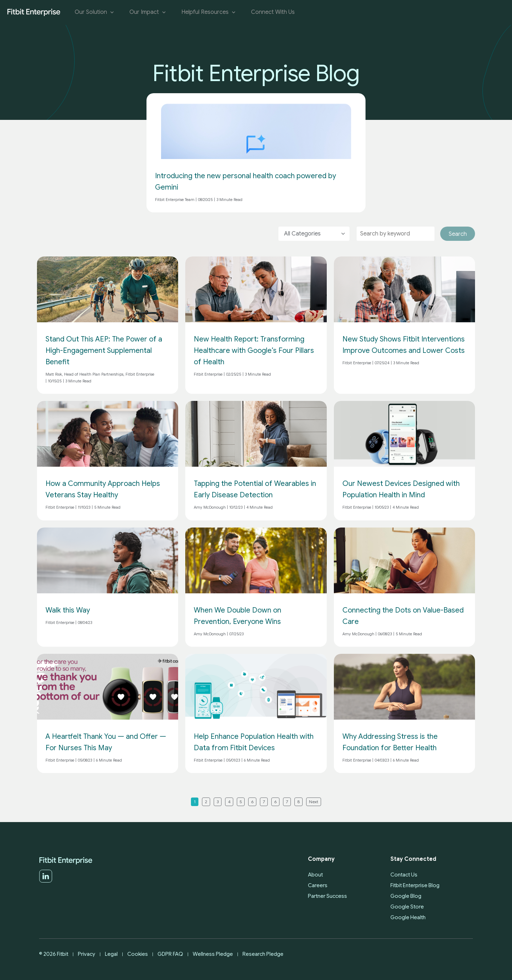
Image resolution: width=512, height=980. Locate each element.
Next (314, 802)
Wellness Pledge (213, 954)
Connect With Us (273, 12)
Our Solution (95, 12)
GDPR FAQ (170, 954)
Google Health (408, 917)
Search (458, 234)
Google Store (407, 907)
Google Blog (406, 896)
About (315, 875)
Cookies (138, 954)
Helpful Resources (209, 12)
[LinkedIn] (46, 881)
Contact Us (404, 875)
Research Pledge (263, 954)
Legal (111, 954)
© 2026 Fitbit (54, 954)
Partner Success (327, 896)
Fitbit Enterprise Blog (415, 885)
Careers (318, 885)
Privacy (87, 954)
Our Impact (148, 12)
